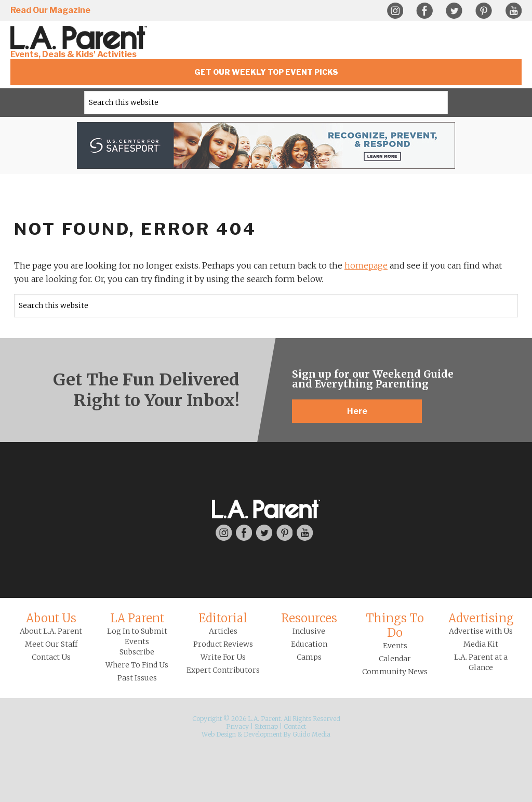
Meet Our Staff (51, 644)
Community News (395, 672)
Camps (309, 657)
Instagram (395, 11)
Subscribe (137, 652)
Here (357, 411)
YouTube (513, 11)
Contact (295, 726)
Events (395, 646)
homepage (366, 265)
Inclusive (309, 631)
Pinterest (484, 11)
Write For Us (223, 657)
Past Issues (137, 678)
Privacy (237, 726)
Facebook (424, 11)
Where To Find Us (137, 665)
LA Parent (137, 618)
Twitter (454, 11)
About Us (51, 618)
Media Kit (481, 644)
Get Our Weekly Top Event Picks (266, 72)
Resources (309, 618)
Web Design (219, 734)
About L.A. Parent (51, 631)
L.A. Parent (81, 38)
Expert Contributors (223, 670)
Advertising (481, 618)
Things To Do (395, 625)
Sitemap (266, 726)
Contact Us (51, 657)
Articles (223, 631)
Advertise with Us (481, 631)
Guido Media (311, 734)
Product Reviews (223, 644)
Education (309, 644)
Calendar (395, 659)
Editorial (223, 618)
